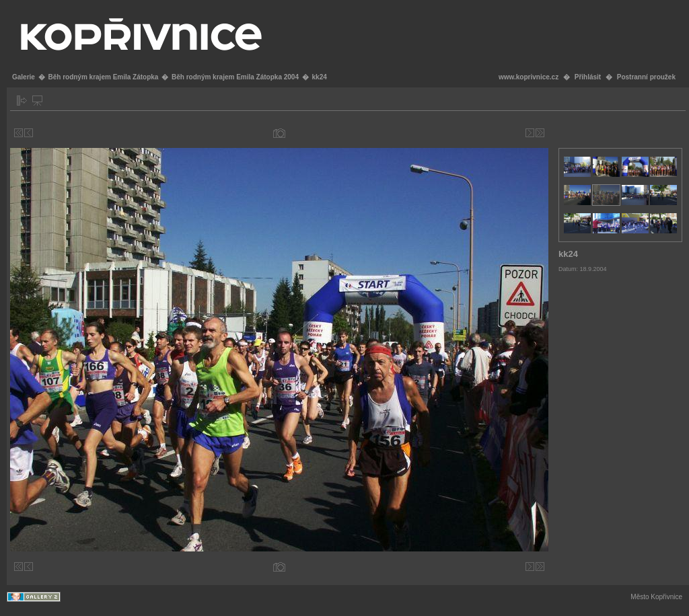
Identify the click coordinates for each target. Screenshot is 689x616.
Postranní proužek (646, 77)
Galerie (24, 77)
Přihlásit (588, 77)
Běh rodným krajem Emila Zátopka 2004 (235, 77)
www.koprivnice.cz (529, 77)
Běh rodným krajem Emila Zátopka (103, 77)
